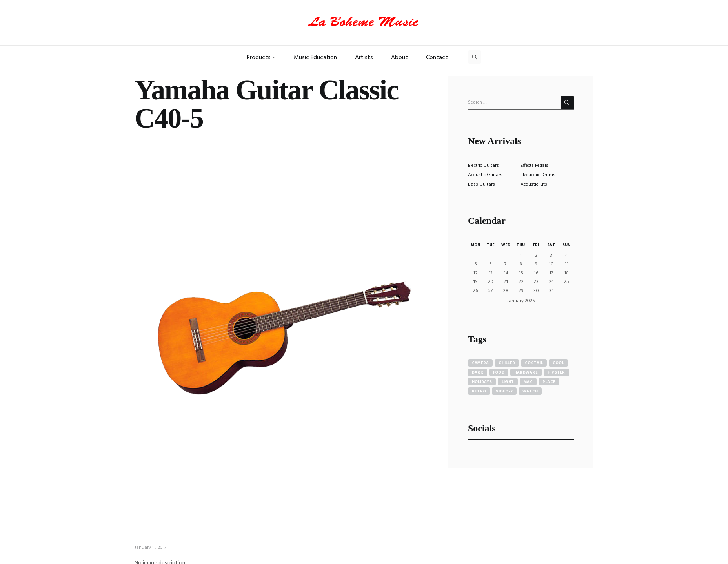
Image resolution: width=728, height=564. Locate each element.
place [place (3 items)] (549, 382)
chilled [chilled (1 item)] (507, 363)
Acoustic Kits (534, 184)
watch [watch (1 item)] (530, 391)
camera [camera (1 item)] (480, 363)
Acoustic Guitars (485, 175)
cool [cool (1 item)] (558, 363)
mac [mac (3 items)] (528, 382)
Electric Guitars (483, 166)
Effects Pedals (534, 166)
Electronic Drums (538, 175)
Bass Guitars (481, 184)
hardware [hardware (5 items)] (526, 372)
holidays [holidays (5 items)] (482, 382)
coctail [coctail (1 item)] (534, 363)
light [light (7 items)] (508, 382)
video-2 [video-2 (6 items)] (504, 391)
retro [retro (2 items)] (479, 391)
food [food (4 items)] (499, 372)
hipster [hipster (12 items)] (556, 372)
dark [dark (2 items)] (478, 372)
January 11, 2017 (150, 548)
